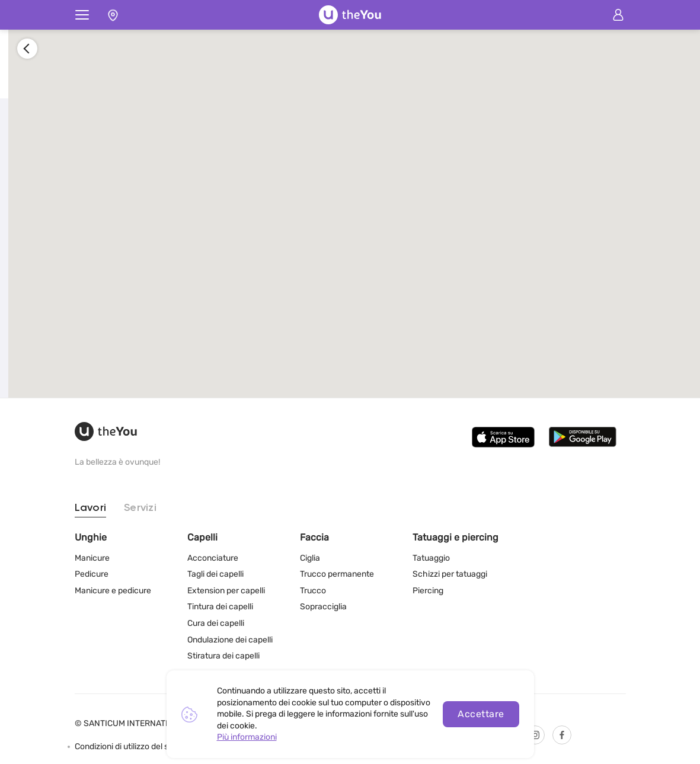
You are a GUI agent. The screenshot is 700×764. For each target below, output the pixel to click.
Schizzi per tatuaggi (450, 574)
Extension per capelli (226, 591)
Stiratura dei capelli (223, 656)
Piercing (428, 591)
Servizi (140, 508)
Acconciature (213, 558)
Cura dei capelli (216, 623)
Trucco (313, 591)
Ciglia (310, 558)
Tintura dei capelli (220, 607)
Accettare (481, 714)
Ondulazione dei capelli (230, 640)
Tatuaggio (431, 558)
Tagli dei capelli (215, 574)
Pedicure (92, 574)
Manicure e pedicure (113, 591)
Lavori (91, 508)
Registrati (168, 293)
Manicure (92, 558)
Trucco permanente (337, 574)
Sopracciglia (323, 607)
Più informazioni (247, 737)
